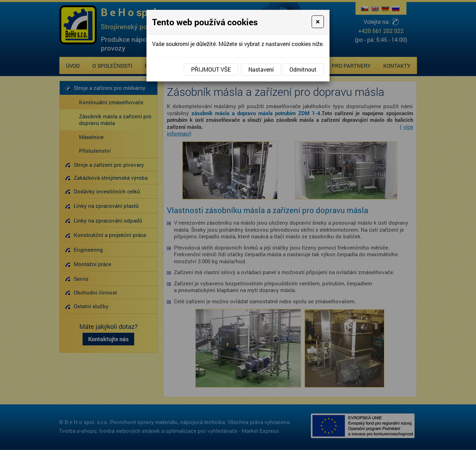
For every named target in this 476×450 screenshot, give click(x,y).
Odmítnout (303, 69)
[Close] (318, 22)
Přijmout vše (211, 69)
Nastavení (261, 69)
